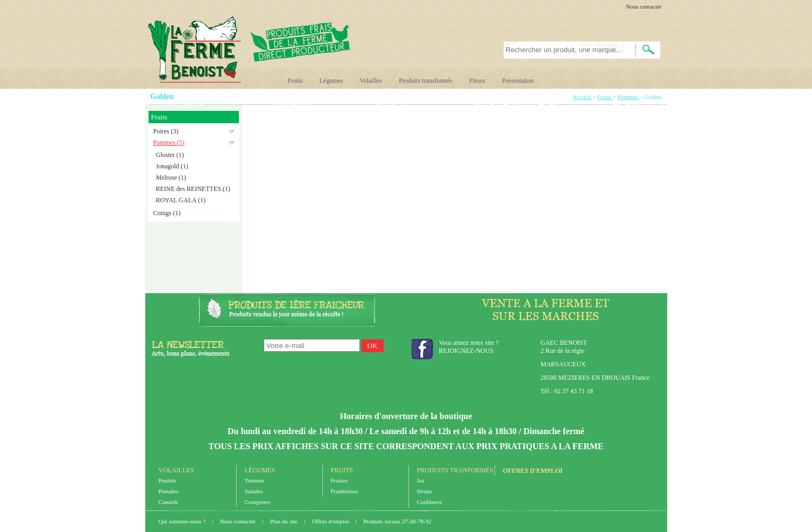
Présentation (518, 81)
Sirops (425, 491)
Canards (168, 502)
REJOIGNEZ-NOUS (466, 351)
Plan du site (285, 521)
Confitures (429, 502)
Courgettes (257, 502)
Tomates (255, 480)
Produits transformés (426, 81)
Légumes (331, 81)
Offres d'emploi (533, 471)
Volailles (371, 81)
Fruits (295, 81)
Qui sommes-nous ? (183, 521)
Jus (421, 480)
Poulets (167, 480)
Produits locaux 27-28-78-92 (397, 521)
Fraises (339, 480)
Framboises (345, 491)
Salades (254, 491)
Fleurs (477, 81)
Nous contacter (644, 6)
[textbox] (564, 50)
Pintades (169, 491)
